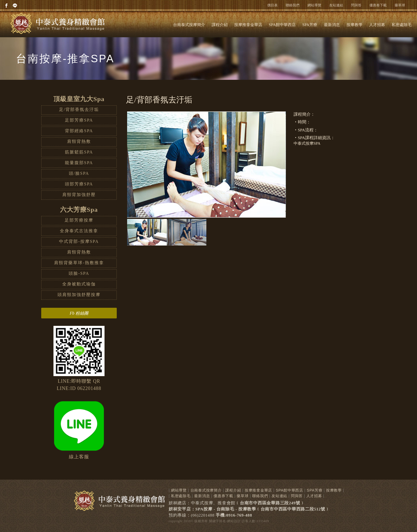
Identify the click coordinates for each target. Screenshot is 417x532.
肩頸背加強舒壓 (79, 195)
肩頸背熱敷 (79, 141)
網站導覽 (314, 5)
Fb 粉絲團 (79, 313)
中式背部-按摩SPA (79, 241)
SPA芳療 (310, 25)
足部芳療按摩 (79, 220)
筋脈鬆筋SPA (79, 152)
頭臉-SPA (79, 273)
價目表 (272, 5)
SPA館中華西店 (282, 25)
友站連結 (336, 5)
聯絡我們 (293, 5)
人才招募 (377, 25)
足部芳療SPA (79, 120)
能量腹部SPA (79, 163)
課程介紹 (220, 25)
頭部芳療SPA (79, 184)
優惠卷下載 (378, 5)
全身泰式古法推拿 (79, 231)
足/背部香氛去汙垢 (79, 109)
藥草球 (400, 5)
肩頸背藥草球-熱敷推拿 (79, 263)
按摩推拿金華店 (248, 25)
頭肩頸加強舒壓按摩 (79, 295)
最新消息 (332, 25)
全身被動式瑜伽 (79, 284)
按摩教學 (355, 25)
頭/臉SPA (79, 173)
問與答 (356, 5)
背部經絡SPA (79, 131)
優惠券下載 (223, 496)
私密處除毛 (402, 25)
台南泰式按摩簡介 (189, 25)
